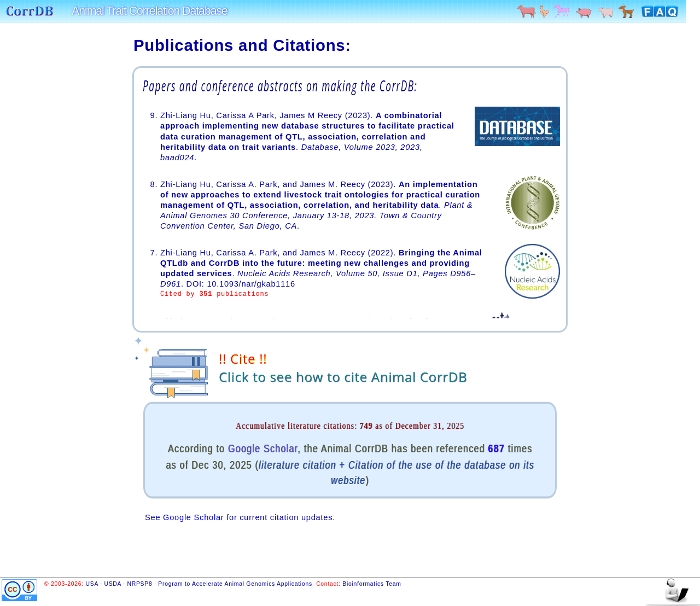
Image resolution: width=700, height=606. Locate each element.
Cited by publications (214, 295)
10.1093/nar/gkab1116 (251, 284)
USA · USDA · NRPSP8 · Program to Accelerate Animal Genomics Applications (199, 584)
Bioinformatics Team (372, 584)
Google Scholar (263, 448)
